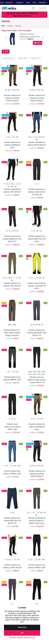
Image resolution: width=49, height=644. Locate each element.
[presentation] (6, 38)
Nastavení (22, 627)
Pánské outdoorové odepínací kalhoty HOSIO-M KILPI (12, 98)
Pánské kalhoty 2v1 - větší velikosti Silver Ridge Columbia (12, 333)
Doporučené (9, 58)
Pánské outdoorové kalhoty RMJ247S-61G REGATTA (12, 239)
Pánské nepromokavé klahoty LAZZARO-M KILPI (37, 286)
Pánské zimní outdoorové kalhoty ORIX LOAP (12, 427)
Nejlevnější (23, 58)
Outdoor (18, 26)
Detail (38, 43)
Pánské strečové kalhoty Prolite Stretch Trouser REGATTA (37, 380)
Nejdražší (36, 58)
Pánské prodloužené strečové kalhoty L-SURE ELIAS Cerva (37, 521)
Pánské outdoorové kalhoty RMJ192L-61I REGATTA (12, 521)
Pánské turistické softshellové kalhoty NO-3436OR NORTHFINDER (30, 37)
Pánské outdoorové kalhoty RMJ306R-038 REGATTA (37, 333)
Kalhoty (10, 26)
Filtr (6, 52)
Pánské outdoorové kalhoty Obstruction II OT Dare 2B (37, 192)
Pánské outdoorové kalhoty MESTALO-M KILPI (37, 239)
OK (22, 633)
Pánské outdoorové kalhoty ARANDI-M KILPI (12, 145)
